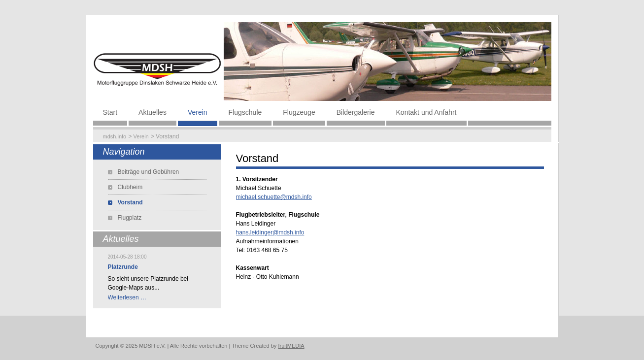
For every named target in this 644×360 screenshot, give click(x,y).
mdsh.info (115, 136)
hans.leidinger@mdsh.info (270, 232)
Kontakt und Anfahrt (426, 112)
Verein (198, 112)
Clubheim (130, 187)
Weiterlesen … (127, 297)
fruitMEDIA (291, 346)
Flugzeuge (299, 112)
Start (110, 112)
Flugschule (245, 112)
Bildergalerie (356, 112)
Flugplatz (130, 218)
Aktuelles (153, 112)
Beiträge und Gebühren (149, 172)
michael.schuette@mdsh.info (274, 197)
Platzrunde (123, 267)
